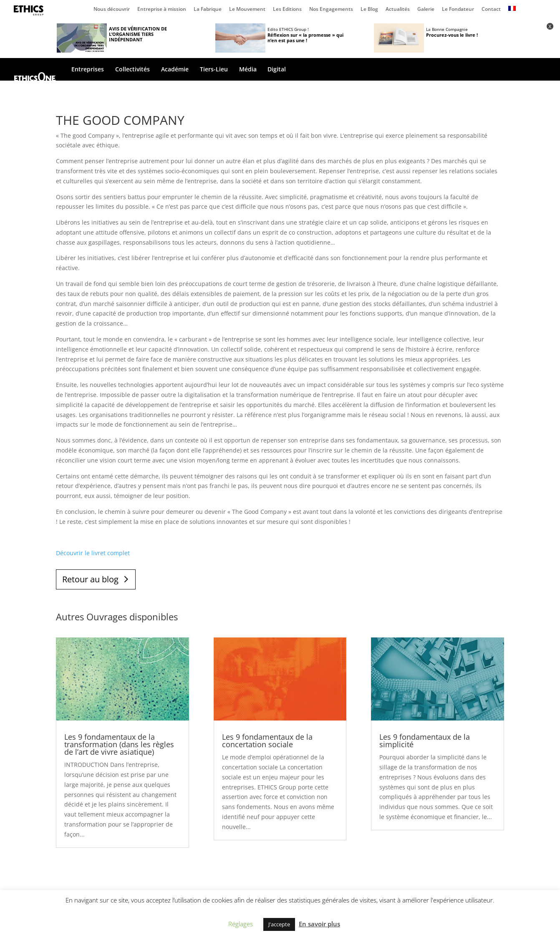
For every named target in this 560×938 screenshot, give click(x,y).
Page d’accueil (30, 10)
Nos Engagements (331, 10)
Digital (277, 70)
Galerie (426, 10)
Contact (491, 10)
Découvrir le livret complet (93, 553)
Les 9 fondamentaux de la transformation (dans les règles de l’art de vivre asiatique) (119, 744)
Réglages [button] (241, 924)
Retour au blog (90, 579)
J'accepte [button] (279, 924)
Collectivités (132, 70)
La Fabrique (208, 10)
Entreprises (88, 70)
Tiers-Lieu (214, 70)
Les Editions (287, 10)
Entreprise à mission (162, 10)
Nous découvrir (112, 10)
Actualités (398, 10)
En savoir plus (319, 924)
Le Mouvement (247, 10)
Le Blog (369, 10)
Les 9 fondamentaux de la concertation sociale (267, 741)
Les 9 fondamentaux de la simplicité (425, 741)
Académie (175, 70)
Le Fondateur (458, 10)
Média (248, 70)
